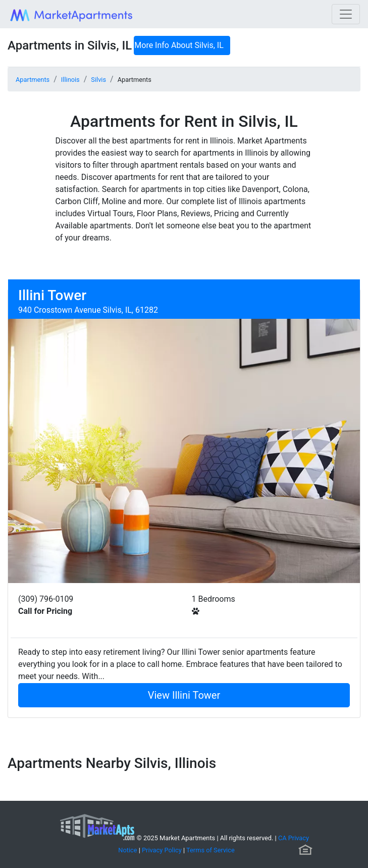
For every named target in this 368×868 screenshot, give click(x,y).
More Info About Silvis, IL (179, 45)
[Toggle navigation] (346, 14)
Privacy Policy (162, 850)
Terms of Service (211, 850)
